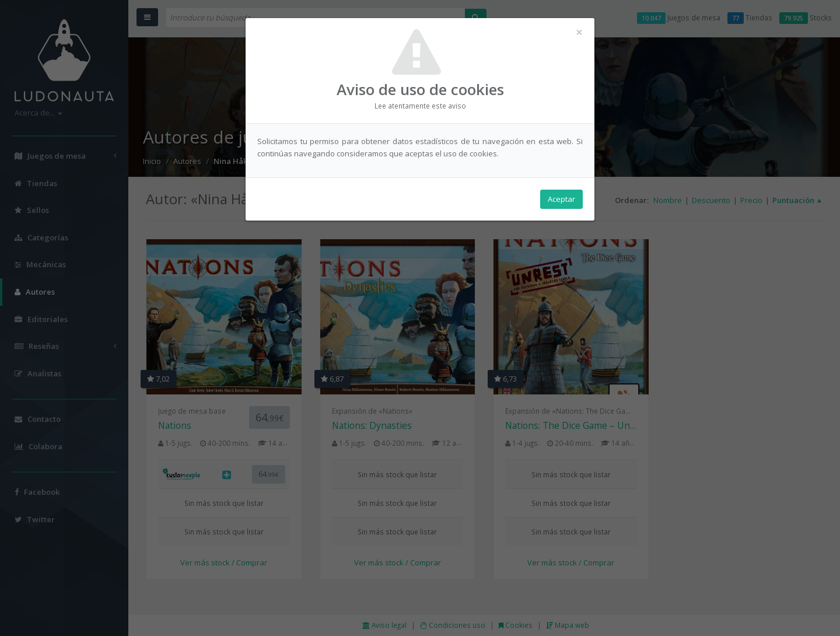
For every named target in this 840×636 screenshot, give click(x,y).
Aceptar (561, 199)
